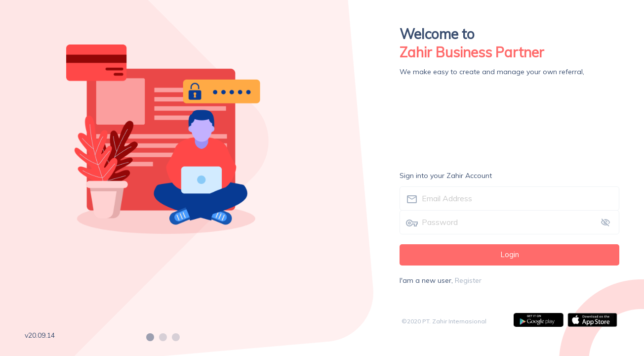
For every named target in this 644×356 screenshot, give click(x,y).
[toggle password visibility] (605, 222)
